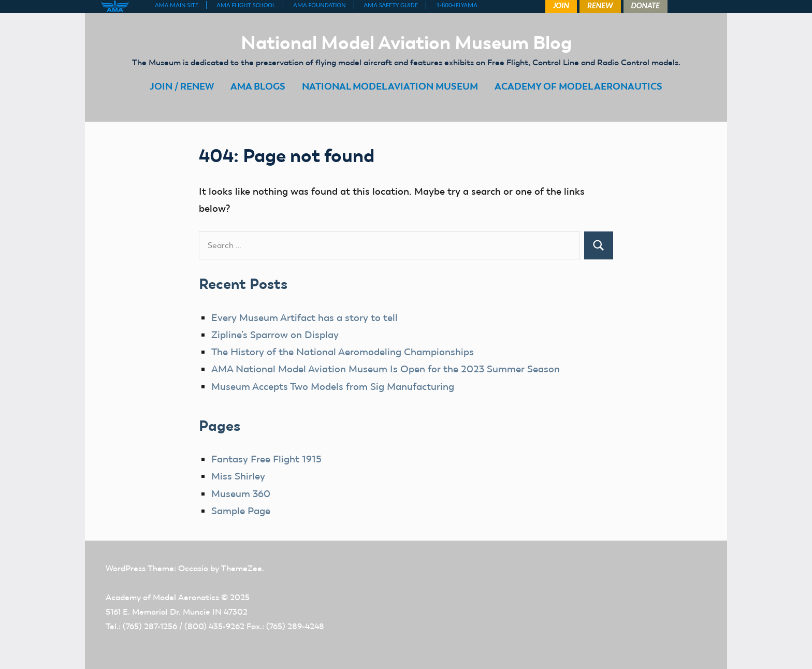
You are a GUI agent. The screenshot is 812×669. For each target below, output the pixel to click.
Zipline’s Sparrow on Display (275, 335)
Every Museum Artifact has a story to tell (304, 318)
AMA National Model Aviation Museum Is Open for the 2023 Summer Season (386, 369)
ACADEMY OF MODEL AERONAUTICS (578, 86)
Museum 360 (241, 494)
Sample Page (241, 511)
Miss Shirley (238, 476)
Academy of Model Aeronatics (162, 597)
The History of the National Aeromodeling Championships (343, 352)
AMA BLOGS (258, 86)
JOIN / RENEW (182, 86)
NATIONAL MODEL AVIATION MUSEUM (390, 86)
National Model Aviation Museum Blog (406, 42)
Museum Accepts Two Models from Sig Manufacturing (333, 387)
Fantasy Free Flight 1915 (266, 459)
